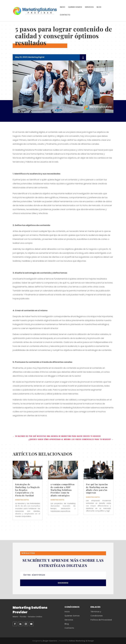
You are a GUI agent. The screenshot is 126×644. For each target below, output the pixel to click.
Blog (99, 7)
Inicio (63, 7)
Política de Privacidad (101, 620)
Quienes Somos (75, 7)
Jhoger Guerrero (50, 641)
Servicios (89, 7)
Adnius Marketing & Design (81, 641)
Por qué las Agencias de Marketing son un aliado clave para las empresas (97, 489)
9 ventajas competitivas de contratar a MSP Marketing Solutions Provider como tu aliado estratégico (63, 490)
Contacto (65, 15)
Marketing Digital (36, 57)
